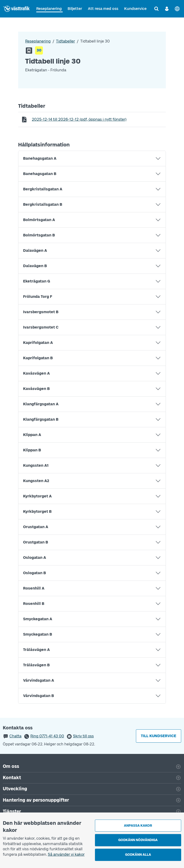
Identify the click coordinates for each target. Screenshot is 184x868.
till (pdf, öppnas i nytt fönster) (79, 119)
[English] (177, 9)
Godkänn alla (138, 855)
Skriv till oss (83, 736)
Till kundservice (159, 736)
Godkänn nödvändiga (138, 840)
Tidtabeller (65, 41)
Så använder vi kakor (66, 854)
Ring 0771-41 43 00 (47, 736)
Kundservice (135, 9)
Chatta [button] (15, 736)
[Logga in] (167, 9)
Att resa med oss (103, 9)
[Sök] (156, 9)
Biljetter (75, 9)
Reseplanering (49, 9)
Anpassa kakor (138, 826)
